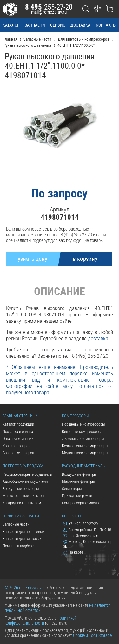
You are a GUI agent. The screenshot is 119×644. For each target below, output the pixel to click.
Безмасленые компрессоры (85, 446)
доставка (80, 25)
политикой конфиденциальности (41, 620)
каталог (11, 25)
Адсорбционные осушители (25, 481)
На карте (73, 552)
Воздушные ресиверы (21, 489)
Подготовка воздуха (23, 466)
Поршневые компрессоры (83, 424)
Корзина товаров (16, 446)
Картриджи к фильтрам (22, 503)
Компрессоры (75, 416)
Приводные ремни (77, 496)
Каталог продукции (18, 424)
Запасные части (16, 524)
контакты (106, 25)
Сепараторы (72, 489)
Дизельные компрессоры (83, 438)
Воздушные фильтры (79, 474)
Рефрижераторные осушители (27, 474)
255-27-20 (49, 7)
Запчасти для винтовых (22, 539)
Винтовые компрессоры (82, 431)
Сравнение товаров (18, 453)
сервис (58, 25)
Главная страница (20, 416)
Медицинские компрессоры (85, 453)
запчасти (35, 25)
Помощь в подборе (18, 546)
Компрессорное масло (80, 503)
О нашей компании (18, 438)
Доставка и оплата (18, 431)
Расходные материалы (84, 466)
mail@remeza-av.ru (49, 12)
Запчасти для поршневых (24, 532)
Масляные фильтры (78, 481)
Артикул (60, 210)
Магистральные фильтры (23, 496)
